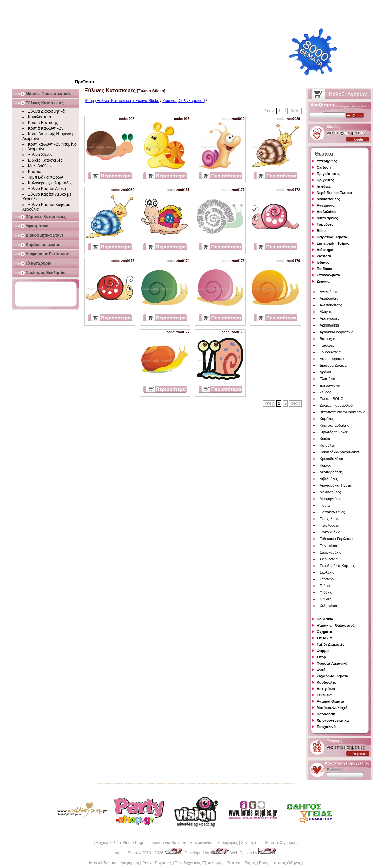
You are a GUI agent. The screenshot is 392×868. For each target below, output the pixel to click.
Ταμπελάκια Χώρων (46, 177)
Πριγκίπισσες (328, 174)
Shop (89, 101)
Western (324, 256)
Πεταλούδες (329, 525)
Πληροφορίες (226, 843)
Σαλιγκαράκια (330, 552)
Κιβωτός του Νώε (334, 432)
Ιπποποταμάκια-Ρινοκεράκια (342, 412)
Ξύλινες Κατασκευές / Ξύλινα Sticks (128, 101)
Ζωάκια (323, 281)
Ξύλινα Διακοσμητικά (46, 111)
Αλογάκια (327, 312)
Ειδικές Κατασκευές (45, 160)
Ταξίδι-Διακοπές (330, 644)
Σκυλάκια (327, 572)
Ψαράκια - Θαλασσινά (336, 625)
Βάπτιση (234, 863)
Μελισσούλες (330, 492)
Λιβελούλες (329, 479)
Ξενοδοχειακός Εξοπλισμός (199, 863)
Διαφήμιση (130, 863)
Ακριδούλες (329, 298)
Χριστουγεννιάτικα (333, 720)
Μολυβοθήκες (40, 166)
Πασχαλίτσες (330, 519)
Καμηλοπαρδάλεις (334, 425)
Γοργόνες (325, 224)
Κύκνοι (325, 465)
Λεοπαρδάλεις (331, 472)
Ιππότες (324, 186)
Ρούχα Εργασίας (157, 863)
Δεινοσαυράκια (332, 359)
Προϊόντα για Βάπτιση (167, 843)
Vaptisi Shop (126, 853)
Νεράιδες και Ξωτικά (334, 193)
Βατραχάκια (329, 339)
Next (296, 111)
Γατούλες (327, 345)
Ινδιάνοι (324, 262)
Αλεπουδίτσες (331, 305)
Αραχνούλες (329, 318)
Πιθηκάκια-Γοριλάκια (336, 539)
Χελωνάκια (328, 606)
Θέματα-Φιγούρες (280, 843)
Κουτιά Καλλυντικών (46, 128)
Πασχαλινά (326, 727)
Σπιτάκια (324, 638)
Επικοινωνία (200, 843)
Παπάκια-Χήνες (332, 512)
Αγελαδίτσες (329, 292)
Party (264, 863)
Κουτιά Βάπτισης (43, 123)
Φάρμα (323, 651)
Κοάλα (325, 439)
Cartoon (324, 167)
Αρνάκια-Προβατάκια (336, 332)
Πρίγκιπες (325, 180)
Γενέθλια (324, 695)
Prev (269, 111)
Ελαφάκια (327, 379)
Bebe (321, 231)
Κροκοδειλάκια (331, 459)
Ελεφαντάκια (330, 385)
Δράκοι (325, 372)
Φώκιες (326, 599)
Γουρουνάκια (330, 352)
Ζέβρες (325, 392)
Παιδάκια (324, 269)
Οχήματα (324, 632)
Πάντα (325, 505)
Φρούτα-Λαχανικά (332, 663)
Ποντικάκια (328, 546)
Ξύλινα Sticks (40, 155)
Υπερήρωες (327, 161)
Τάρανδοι (327, 579)
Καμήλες (327, 419)
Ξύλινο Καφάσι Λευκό (47, 189)
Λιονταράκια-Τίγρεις (336, 485)
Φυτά (321, 670)
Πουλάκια (325, 619)
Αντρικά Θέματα (330, 701)
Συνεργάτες (251, 843)
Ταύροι (325, 586)
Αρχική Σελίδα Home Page (120, 843)
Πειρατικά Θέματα (332, 237)
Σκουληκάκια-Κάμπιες (337, 566)
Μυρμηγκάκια (330, 499)
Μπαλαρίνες (327, 218)
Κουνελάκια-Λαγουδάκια (339, 452)
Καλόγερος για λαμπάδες (50, 183)
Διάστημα (325, 250)
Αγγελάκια (326, 205)
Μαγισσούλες (328, 199)
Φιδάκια (326, 592)
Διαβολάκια (327, 212)
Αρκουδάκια (329, 325)
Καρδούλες (326, 682)
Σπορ (321, 657)
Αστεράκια (326, 689)
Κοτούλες (327, 445)
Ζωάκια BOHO (331, 399)
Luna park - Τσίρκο (333, 243)
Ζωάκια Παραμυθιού (336, 405)
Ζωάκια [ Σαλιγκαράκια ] (183, 101)
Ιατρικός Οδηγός (286, 863)
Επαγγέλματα (328, 275)
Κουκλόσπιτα (40, 117)
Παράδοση (326, 714)
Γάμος (250, 863)
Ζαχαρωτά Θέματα (332, 676)
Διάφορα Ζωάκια (333, 365)
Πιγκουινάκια (330, 532)
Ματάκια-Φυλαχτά (332, 708)
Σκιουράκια (329, 559)
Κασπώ (35, 172)
